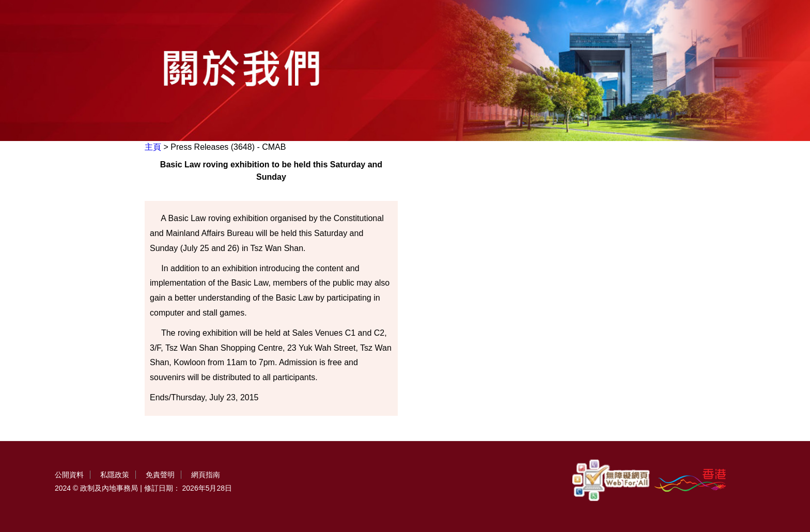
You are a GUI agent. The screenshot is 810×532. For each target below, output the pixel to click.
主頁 (153, 147)
